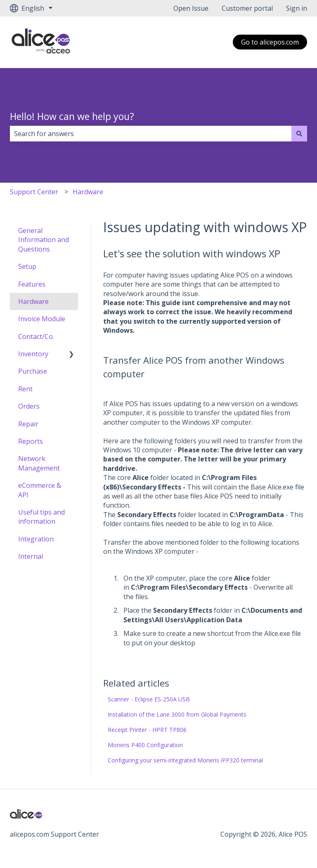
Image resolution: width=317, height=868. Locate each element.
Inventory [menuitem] (33, 354)
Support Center (34, 192)
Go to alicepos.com (270, 42)
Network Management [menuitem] (39, 463)
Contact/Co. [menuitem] (36, 336)
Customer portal (247, 8)
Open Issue (191, 8)
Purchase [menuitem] (33, 371)
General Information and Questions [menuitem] (44, 240)
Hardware (88, 192)
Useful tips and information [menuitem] (41, 517)
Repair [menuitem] (28, 424)
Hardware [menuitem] (33, 301)
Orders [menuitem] (29, 406)
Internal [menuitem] (31, 556)
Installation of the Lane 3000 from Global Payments (177, 714)
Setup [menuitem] (27, 266)
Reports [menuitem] (31, 441)
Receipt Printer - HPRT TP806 (147, 730)
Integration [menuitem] (36, 539)
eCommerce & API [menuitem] (40, 490)
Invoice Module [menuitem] (42, 319)
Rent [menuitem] (25, 389)
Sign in (297, 8)
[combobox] (151, 134)
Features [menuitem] (32, 284)
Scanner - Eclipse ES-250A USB (149, 699)
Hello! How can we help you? (72, 116)
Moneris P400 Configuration (145, 745)
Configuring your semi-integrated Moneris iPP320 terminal (185, 760)
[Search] (299, 134)
